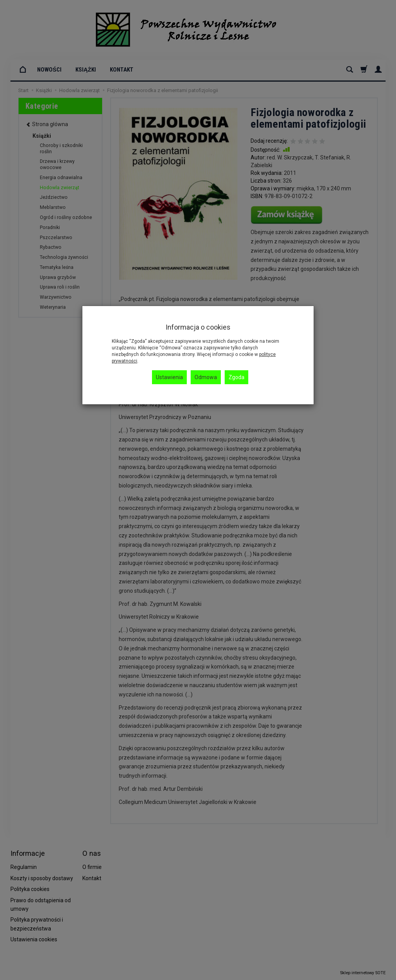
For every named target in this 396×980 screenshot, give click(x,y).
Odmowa (206, 377)
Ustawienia (169, 377)
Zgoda (236, 377)
